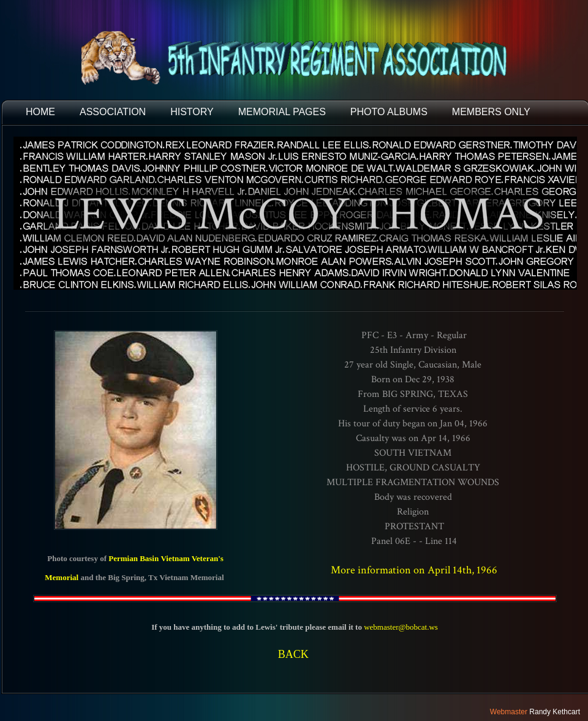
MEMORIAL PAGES (282, 112)
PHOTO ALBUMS (389, 112)
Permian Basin (134, 558)
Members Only (491, 112)
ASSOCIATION (113, 112)
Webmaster (509, 712)
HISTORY (192, 112)
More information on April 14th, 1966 (414, 570)
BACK (293, 654)
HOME (40, 112)
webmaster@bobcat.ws (401, 627)
